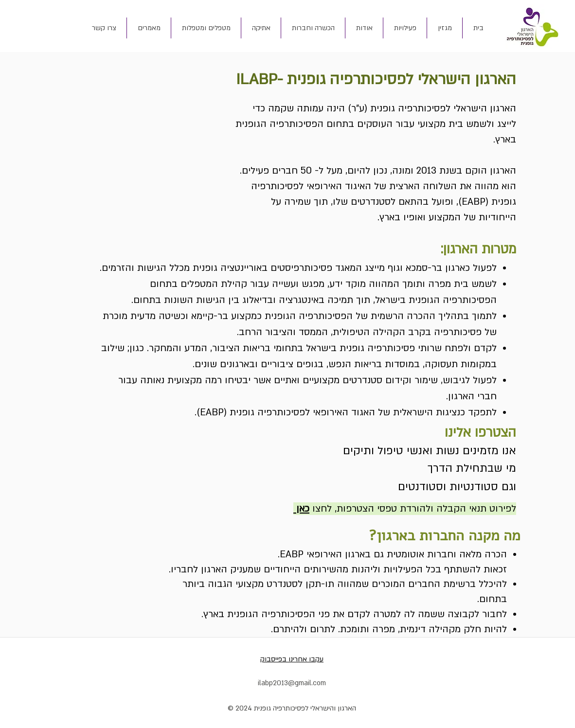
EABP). (209, 412)
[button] (364, 28)
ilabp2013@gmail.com (292, 683)
